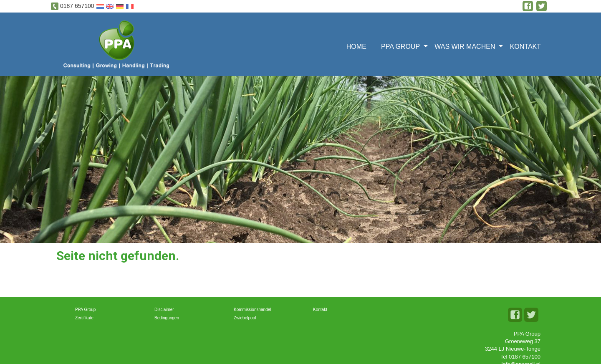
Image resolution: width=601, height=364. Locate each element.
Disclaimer (164, 310)
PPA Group (400, 47)
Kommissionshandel (253, 310)
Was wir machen (465, 47)
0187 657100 (77, 6)
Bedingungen (167, 318)
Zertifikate (84, 318)
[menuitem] (359, 46)
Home (356, 47)
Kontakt (525, 47)
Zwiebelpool (245, 318)
